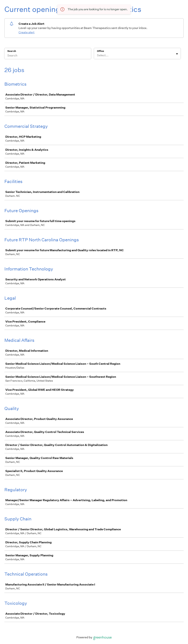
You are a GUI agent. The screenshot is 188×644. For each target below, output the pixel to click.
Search (12, 51)
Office (101, 51)
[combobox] (97, 55)
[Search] (48, 56)
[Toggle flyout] (177, 54)
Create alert (27, 32)
